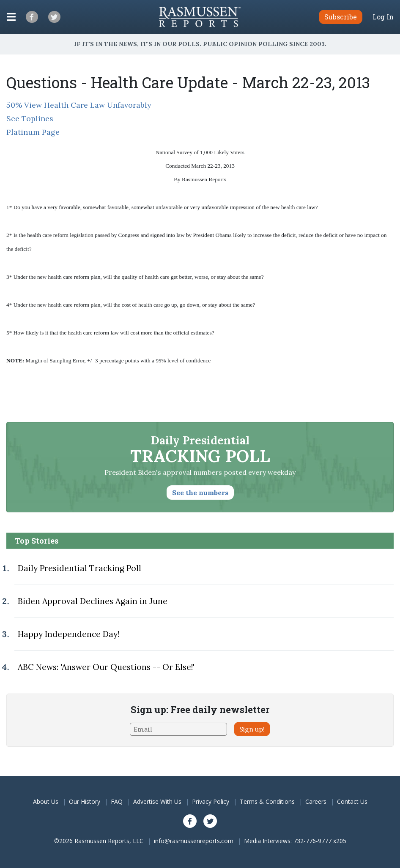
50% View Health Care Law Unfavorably (79, 105)
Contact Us (352, 801)
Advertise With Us (157, 801)
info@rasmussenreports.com (194, 841)
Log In (383, 17)
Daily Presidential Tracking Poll (79, 568)
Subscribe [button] (341, 17)
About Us (46, 801)
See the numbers (200, 493)
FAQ (117, 801)
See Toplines (30, 118)
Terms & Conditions (267, 801)
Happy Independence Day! (68, 634)
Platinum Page (33, 132)
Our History (85, 801)
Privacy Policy (211, 801)
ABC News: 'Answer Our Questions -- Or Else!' (106, 667)
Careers (316, 801)
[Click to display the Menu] (11, 17)
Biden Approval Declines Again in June (93, 601)
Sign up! (252, 729)
